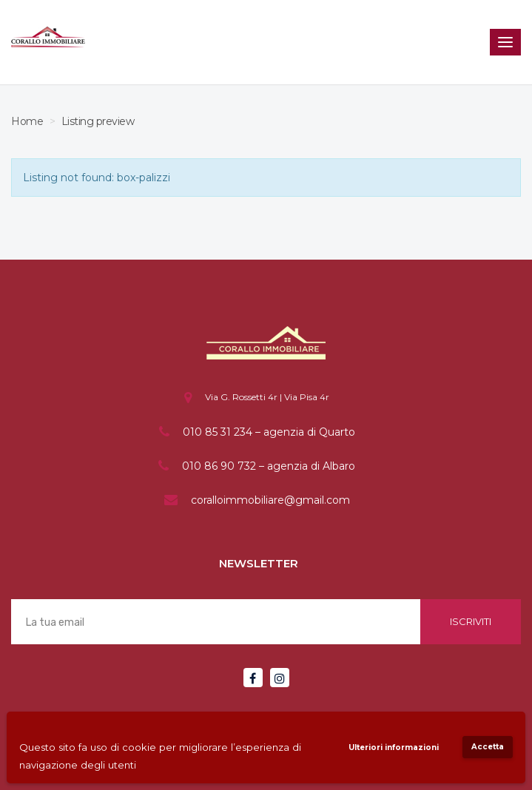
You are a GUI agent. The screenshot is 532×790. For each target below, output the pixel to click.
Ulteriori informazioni (394, 747)
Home (27, 121)
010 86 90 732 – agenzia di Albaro (269, 466)
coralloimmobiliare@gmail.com (270, 500)
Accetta (488, 747)
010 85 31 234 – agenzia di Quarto (269, 432)
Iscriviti (471, 621)
